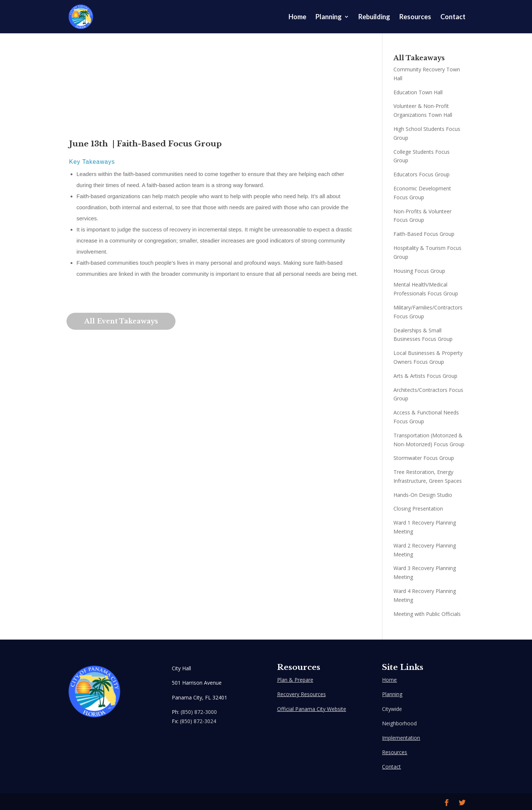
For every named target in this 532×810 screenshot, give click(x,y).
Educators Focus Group (422, 174)
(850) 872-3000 (199, 712)
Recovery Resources (301, 694)
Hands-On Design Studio (423, 495)
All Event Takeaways (122, 321)
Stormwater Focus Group (424, 458)
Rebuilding (374, 17)
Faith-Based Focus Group (424, 234)
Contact (453, 17)
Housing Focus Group (419, 271)
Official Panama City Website (312, 709)
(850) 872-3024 (198, 721)
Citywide (392, 709)
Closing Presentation (418, 509)
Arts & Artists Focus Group (425, 376)
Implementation (401, 738)
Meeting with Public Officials (427, 614)
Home (297, 17)
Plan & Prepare (295, 680)
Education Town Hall (418, 92)
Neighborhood (399, 723)
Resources (415, 17)
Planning (329, 17)
